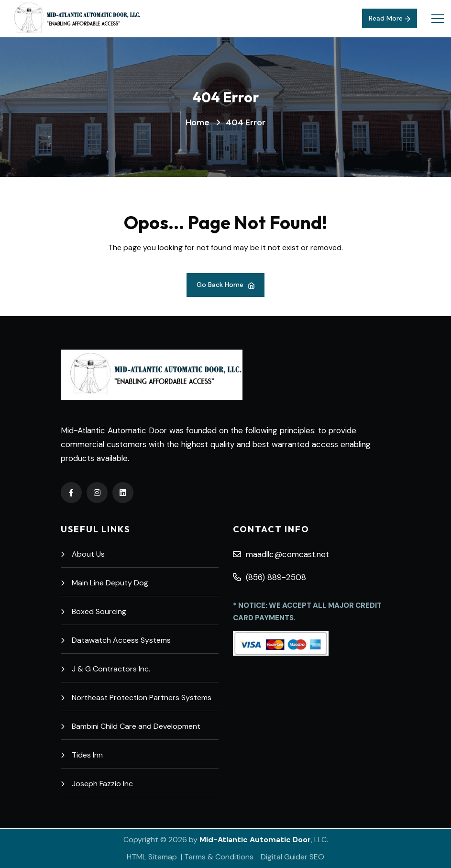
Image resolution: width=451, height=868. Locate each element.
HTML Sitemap (152, 857)
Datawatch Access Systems (116, 640)
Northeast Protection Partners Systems (136, 698)
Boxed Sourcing (93, 611)
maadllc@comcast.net (281, 554)
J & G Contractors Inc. (105, 669)
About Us (83, 554)
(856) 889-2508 (269, 577)
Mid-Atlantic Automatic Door (255, 840)
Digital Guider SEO (292, 857)
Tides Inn (82, 755)
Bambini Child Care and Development (131, 726)
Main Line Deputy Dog (104, 583)
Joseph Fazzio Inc (97, 784)
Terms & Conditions (219, 857)
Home (198, 122)
